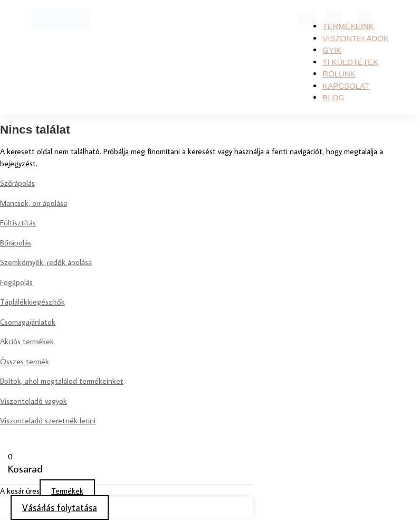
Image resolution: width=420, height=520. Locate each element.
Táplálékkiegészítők (32, 302)
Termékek (67, 491)
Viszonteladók (356, 38)
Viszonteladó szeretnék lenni (48, 420)
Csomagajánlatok (28, 322)
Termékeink (348, 26)
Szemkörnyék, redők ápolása (46, 262)
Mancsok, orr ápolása (34, 203)
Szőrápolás (17, 183)
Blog (333, 97)
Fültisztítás (18, 223)
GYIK (332, 50)
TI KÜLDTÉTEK (350, 62)
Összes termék (25, 361)
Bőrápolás (16, 243)
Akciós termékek (27, 341)
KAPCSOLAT (346, 86)
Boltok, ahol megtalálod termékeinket (62, 381)
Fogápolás (16, 282)
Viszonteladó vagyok (34, 401)
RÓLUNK (339, 74)
